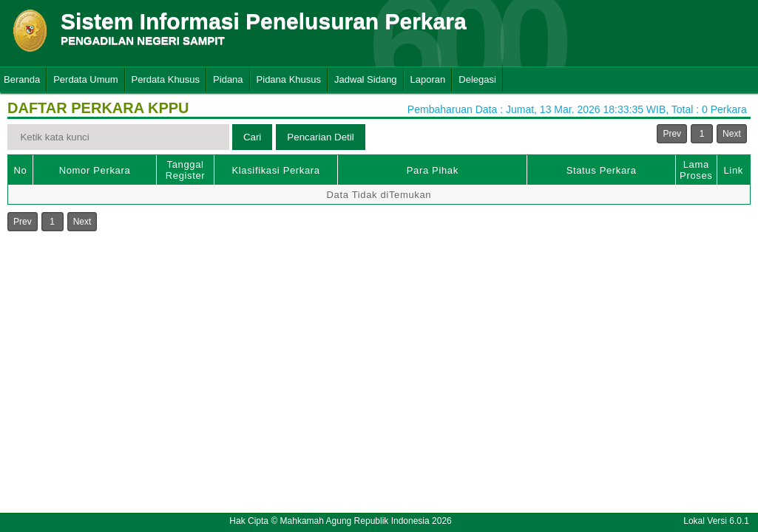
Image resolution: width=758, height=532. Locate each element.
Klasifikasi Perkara (275, 170)
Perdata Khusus (166, 79)
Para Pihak (433, 170)
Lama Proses (696, 170)
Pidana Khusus (289, 79)
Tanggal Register (186, 170)
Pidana (228, 79)
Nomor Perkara (95, 170)
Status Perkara (602, 170)
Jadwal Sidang (366, 79)
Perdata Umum (85, 79)
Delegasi (477, 79)
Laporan (428, 79)
